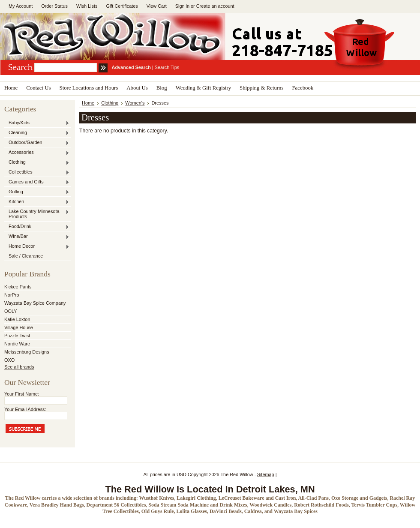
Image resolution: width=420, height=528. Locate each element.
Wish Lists (87, 6)
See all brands (19, 367)
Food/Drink (37, 227)
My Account (21, 6)
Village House (19, 327)
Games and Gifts (37, 182)
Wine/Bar (37, 237)
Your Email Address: (25, 409)
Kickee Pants (18, 287)
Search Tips (167, 67)
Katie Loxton (17, 319)
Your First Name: (22, 394)
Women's (135, 103)
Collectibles (37, 172)
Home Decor (37, 246)
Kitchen (37, 202)
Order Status (54, 6)
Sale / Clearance (26, 256)
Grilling (37, 192)
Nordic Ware (17, 344)
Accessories (37, 153)
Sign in (182, 6)
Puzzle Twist (17, 336)
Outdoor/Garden (37, 143)
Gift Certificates (122, 6)
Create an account (215, 6)
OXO (9, 360)
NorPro (12, 295)
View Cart (157, 6)
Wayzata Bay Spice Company (35, 303)
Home (88, 103)
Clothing (37, 162)
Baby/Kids (37, 123)
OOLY (10, 311)
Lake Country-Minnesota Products (37, 214)
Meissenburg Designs (27, 352)
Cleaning (37, 133)
